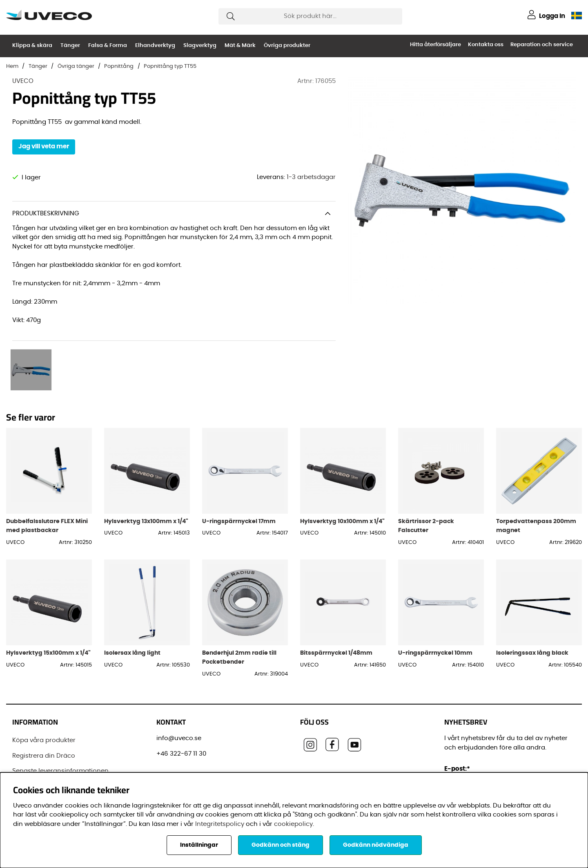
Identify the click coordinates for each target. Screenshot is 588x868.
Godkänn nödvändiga (376, 845)
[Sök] (310, 16)
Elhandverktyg (155, 46)
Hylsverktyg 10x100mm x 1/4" (342, 485)
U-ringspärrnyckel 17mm (239, 485)
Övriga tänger (76, 66)
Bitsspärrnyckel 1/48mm (336, 616)
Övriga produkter (287, 46)
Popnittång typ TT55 (170, 66)
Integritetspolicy (220, 824)
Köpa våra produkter (44, 704)
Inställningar (199, 845)
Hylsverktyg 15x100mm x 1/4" (48, 616)
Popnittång (119, 66)
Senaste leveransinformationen (60, 735)
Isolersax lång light (132, 616)
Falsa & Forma (108, 46)
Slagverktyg (200, 46)
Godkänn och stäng (281, 845)
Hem (12, 66)
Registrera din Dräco (44, 719)
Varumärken (31, 766)
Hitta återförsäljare (435, 45)
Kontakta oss (486, 45)
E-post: (458, 733)
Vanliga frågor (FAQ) (44, 750)
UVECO (23, 81)
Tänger (70, 46)
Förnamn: (461, 770)
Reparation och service (542, 45)
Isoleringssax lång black (532, 616)
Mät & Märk (240, 46)
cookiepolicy (293, 824)
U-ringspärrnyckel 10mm (435, 616)
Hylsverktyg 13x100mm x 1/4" (146, 485)
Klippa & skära (32, 46)
